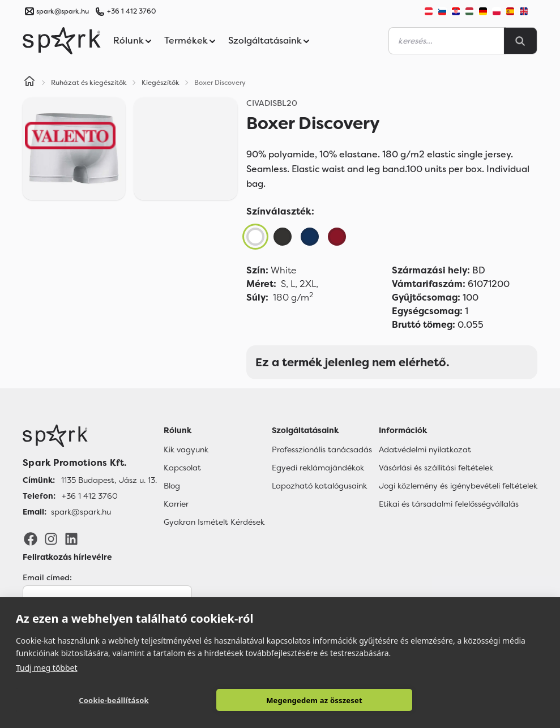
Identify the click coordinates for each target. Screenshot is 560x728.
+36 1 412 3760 (131, 11)
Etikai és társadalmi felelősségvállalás (449, 504)
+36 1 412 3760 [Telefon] (90, 496)
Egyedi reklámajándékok (318, 468)
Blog (172, 486)
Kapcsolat (182, 468)
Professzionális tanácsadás (322, 449)
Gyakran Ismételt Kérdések (214, 522)
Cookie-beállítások (114, 700)
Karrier (176, 504)
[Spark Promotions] (62, 41)
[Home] (29, 83)
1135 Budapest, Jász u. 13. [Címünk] (109, 480)
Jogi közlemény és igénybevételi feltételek (458, 486)
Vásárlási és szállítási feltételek (436, 468)
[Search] (520, 41)
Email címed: (47, 577)
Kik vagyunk (186, 449)
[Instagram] (51, 538)
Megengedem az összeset (314, 700)
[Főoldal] (90, 436)
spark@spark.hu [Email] (81, 512)
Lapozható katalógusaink (319, 486)
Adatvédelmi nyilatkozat (425, 449)
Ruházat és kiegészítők (89, 83)
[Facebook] (31, 538)
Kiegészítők (161, 83)
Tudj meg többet (47, 668)
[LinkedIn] (71, 538)
